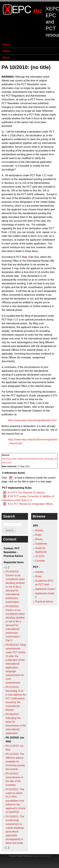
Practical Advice (44, 602)
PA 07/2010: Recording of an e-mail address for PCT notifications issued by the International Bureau (16, 698)
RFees (39, 539)
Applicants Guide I (45, 589)
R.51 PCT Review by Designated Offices (30, 504)
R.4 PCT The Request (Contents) (26, 493)
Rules (38, 535)
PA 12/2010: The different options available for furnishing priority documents (15, 762)
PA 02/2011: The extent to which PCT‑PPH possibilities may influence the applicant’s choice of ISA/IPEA (16, 801)
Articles (39, 530)
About (6, 58)
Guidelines (41, 544)
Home (6, 45)
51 (37, 403)
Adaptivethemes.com (41, 856)
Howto (6, 51)
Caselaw (40, 561)
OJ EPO (40, 556)
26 (29, 257)
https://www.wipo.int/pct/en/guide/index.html (32, 420)
